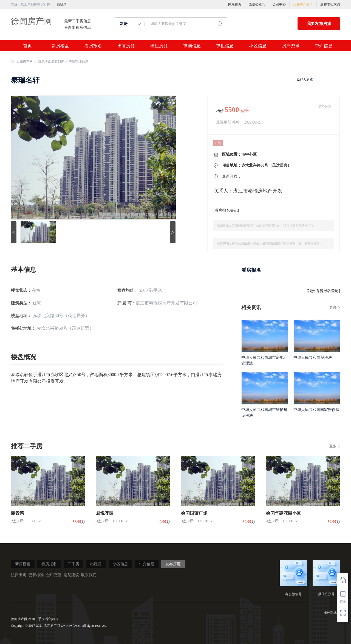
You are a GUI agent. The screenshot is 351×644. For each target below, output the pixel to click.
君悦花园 (105, 513)
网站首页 (235, 4)
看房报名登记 (226, 210)
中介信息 (324, 46)
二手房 (73, 564)
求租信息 (225, 46)
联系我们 (89, 575)
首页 (27, 46)
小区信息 (258, 46)
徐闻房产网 (32, 21)
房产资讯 (291, 46)
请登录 (62, 4)
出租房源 (159, 46)
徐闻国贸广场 (194, 513)
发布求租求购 (330, 4)
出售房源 (126, 46)
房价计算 (325, 107)
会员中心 (279, 4)
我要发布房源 (319, 24)
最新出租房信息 (78, 28)
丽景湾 (18, 513)
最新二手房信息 (78, 21)
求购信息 (192, 46)
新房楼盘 (60, 46)
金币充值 (54, 575)
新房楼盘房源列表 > (53, 62)
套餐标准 (36, 575)
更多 (333, 308)
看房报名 (93, 46)
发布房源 (173, 564)
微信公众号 (257, 4)
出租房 (96, 564)
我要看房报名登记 (323, 291)
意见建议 (71, 575)
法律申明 (19, 575)
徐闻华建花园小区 (284, 513)
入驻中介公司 (303, 4)
